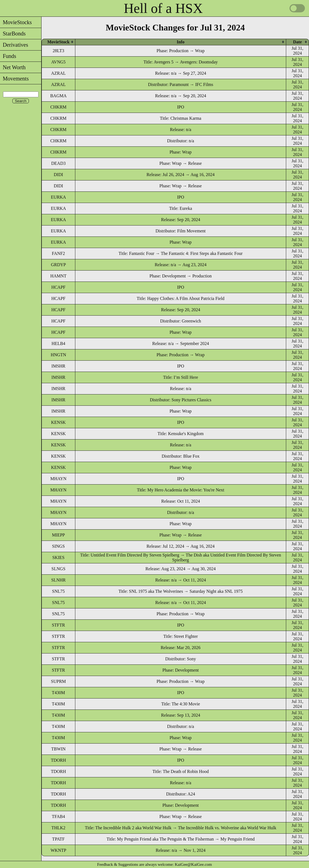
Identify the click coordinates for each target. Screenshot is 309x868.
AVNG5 (58, 62)
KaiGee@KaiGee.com (193, 864)
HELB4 (59, 343)
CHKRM (58, 107)
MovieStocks (16, 22)
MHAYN (58, 479)
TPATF (59, 839)
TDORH (58, 760)
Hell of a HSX (163, 8)
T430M (58, 693)
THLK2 (58, 828)
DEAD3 (58, 163)
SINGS (58, 546)
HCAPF (59, 287)
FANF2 (59, 253)
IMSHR (58, 366)
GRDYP (58, 265)
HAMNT (58, 276)
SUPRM (58, 681)
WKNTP (58, 850)
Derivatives (14, 45)
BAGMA (59, 96)
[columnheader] (58, 42)
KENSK (58, 422)
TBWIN (58, 749)
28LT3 (58, 51)
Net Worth (13, 67)
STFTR (58, 625)
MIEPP (58, 535)
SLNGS (58, 569)
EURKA (58, 197)
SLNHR (58, 580)
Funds (8, 56)
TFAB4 (59, 816)
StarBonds (13, 34)
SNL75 (58, 591)
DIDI (59, 175)
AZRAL (58, 73)
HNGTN (58, 355)
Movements (14, 79)
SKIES (58, 557)
